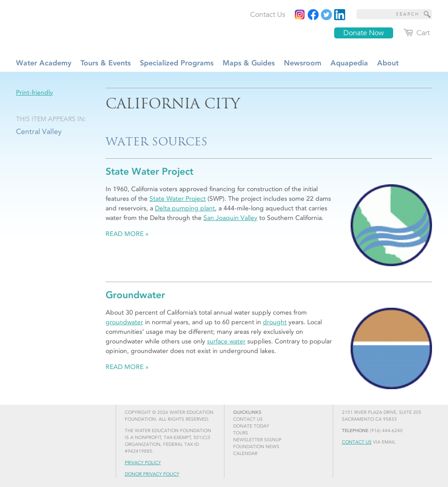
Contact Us (357, 442)
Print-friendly (35, 93)
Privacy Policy (143, 463)
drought (275, 322)
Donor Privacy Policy (152, 474)
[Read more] (340, 15)
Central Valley (39, 131)
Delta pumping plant (185, 208)
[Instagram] (300, 15)
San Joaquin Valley (230, 218)
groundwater (124, 322)
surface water (226, 341)
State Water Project (178, 199)
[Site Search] (427, 14)
